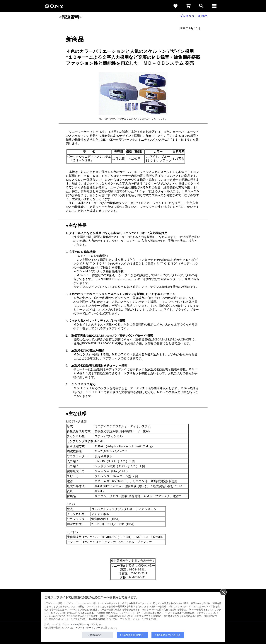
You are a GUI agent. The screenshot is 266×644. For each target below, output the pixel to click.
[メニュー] (214, 6)
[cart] (188, 6)
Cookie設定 (94, 635)
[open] (201, 6)
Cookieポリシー (79, 624)
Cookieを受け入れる (169, 635)
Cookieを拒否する (133, 635)
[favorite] (175, 6)
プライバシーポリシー (89, 628)
